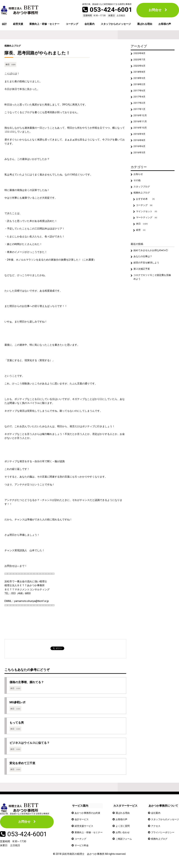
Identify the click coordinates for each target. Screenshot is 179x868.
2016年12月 (141, 118)
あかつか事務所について (162, 808)
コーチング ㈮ (145, 212)
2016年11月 (141, 125)
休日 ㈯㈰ (10, 65)
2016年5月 (140, 157)
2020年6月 (140, 66)
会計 (4, 24)
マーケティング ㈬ (147, 225)
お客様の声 (165, 24)
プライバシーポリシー (161, 835)
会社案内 (89, 24)
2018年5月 (140, 79)
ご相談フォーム (124, 841)
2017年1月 (140, 112)
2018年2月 (140, 86)
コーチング (72, 24)
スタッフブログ (142, 192)
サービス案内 (80, 808)
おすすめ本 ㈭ (146, 205)
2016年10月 (141, 131)
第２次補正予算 (142, 278)
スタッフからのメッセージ (116, 24)
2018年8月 (140, 73)
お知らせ (139, 179)
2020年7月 (140, 60)
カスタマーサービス (125, 808)
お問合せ (155, 10)
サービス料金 (82, 848)
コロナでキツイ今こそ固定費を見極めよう (153, 286)
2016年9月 (140, 138)
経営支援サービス (85, 828)
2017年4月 (140, 99)
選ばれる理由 (145, 24)
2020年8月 (140, 54)
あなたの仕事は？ (144, 265)
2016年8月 (140, 144)
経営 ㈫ (141, 238)
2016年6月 (140, 151)
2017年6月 (140, 92)
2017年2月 (140, 105)
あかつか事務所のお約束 (88, 815)
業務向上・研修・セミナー (44, 24)
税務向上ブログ (13, 46)
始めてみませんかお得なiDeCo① (152, 258)
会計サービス (82, 822)
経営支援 (18, 24)
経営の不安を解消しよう (147, 271)
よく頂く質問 (123, 828)
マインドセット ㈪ (147, 218)
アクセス (154, 828)
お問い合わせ (123, 835)
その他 (137, 186)
